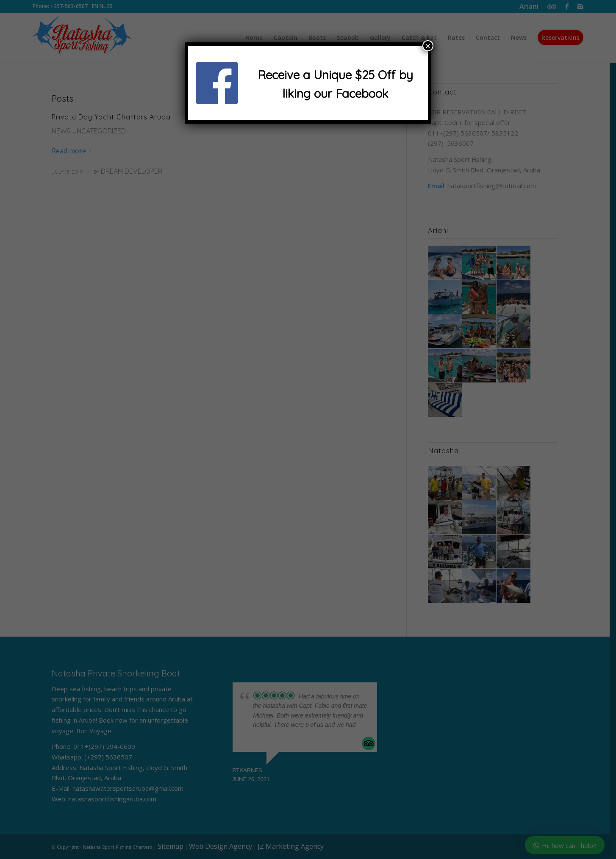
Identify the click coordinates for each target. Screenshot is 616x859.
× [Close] (428, 46)
